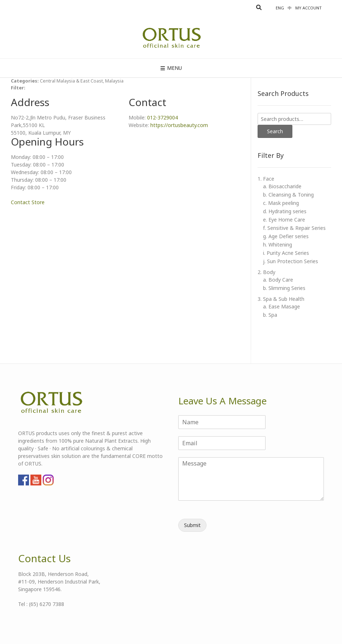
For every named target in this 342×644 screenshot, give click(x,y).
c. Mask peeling (281, 203)
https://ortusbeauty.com (179, 125)
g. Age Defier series (286, 236)
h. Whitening (278, 245)
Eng (280, 8)
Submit (192, 525)
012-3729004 (162, 117)
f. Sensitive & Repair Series (294, 228)
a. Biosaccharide (282, 186)
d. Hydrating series (285, 211)
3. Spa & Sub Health (281, 299)
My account (308, 8)
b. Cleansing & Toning (288, 195)
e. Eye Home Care (284, 220)
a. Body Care (278, 280)
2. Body (266, 272)
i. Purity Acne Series (286, 253)
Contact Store (28, 202)
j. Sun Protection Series (291, 261)
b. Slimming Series (284, 288)
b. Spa (270, 315)
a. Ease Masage (281, 306)
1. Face (266, 179)
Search (275, 131)
